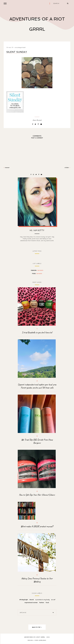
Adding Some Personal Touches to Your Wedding (37, 580)
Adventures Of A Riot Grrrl (35, 637)
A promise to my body (43, 600)
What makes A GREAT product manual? (37, 526)
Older (67, 168)
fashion (37, 270)
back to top (37, 627)
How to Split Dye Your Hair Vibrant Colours (37, 495)
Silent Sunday (17, 52)
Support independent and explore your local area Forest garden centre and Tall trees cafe (37, 386)
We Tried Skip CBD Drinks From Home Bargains (37, 441)
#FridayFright (24, 600)
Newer (7, 168)
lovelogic (42, 640)
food (37, 274)
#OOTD (32, 600)
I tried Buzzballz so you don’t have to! (37, 332)
